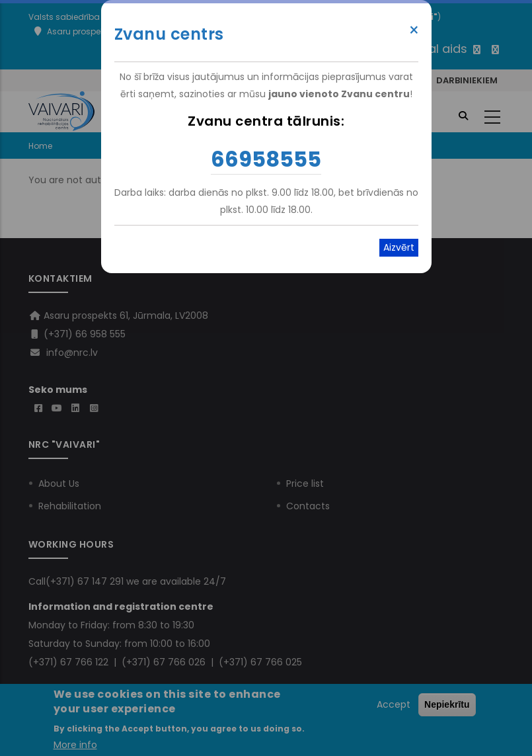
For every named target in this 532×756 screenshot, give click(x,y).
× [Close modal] (414, 30)
